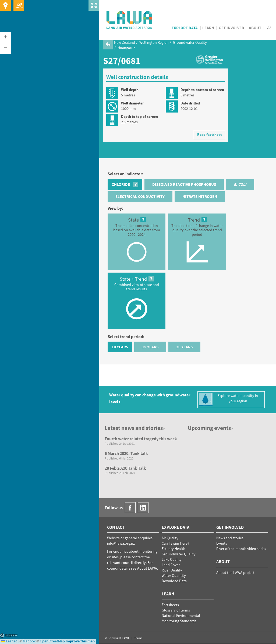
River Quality (172, 570)
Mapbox (9, 635)
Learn (208, 28)
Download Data (174, 581)
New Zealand (125, 42)
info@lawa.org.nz (121, 543)
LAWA (130, 20)
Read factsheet (209, 135)
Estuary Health (174, 549)
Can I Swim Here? (175, 543)
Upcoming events (211, 428)
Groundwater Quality (190, 42)
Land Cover (171, 565)
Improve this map (80, 641)
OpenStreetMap (52, 641)
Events (222, 543)
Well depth (130, 90)
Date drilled (190, 103)
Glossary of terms (176, 610)
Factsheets (170, 605)
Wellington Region (154, 42)
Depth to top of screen (139, 117)
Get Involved (231, 28)
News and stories (230, 538)
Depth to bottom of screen (202, 90)
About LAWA (147, 568)
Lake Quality (172, 559)
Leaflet (9, 641)
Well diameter (132, 103)
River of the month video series (241, 549)
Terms (138, 638)
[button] (5, 38)
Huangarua (126, 48)
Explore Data (185, 28)
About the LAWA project (235, 573)
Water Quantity (174, 576)
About (255, 28)
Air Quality (170, 538)
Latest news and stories (135, 428)
